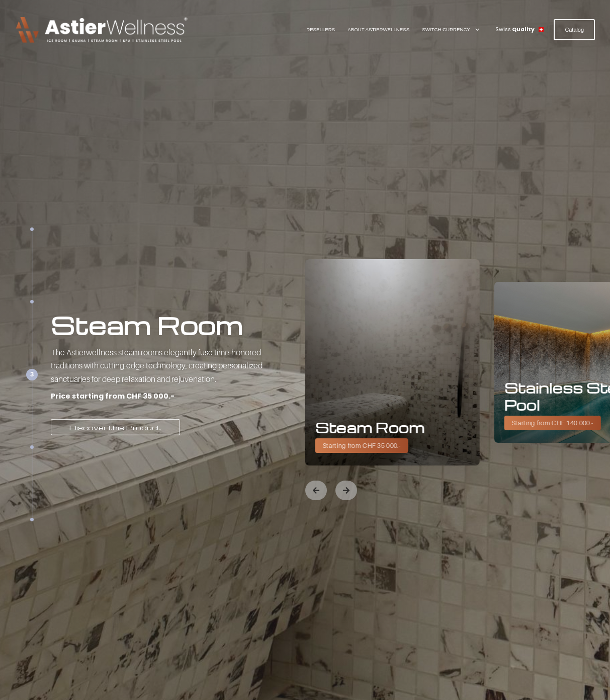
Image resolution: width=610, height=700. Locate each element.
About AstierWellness (378, 29)
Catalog (574, 30)
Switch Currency (453, 30)
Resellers (321, 29)
